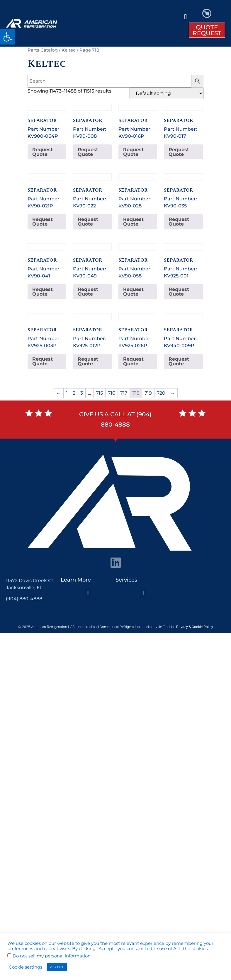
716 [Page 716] (112, 393)
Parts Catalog (43, 50)
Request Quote (43, 152)
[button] (8, 37)
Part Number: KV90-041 (47, 261)
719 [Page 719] (148, 393)
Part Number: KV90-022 (92, 191)
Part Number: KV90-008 (92, 121)
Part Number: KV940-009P (183, 331)
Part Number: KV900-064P (47, 121)
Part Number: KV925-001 (183, 261)
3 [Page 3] (82, 393)
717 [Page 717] (124, 393)
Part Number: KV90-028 (138, 191)
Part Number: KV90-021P (47, 191)
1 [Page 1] (67, 393)
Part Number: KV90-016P (138, 121)
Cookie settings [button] (26, 967)
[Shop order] (167, 93)
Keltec (69, 50)
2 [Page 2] (74, 393)
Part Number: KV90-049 (92, 261)
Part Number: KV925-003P (47, 331)
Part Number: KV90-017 (183, 121)
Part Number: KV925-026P (138, 331)
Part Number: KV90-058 (138, 261)
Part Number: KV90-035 (183, 191)
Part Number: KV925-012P (92, 331)
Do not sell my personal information (52, 956)
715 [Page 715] (99, 393)
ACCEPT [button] (57, 967)
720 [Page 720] (161, 393)
